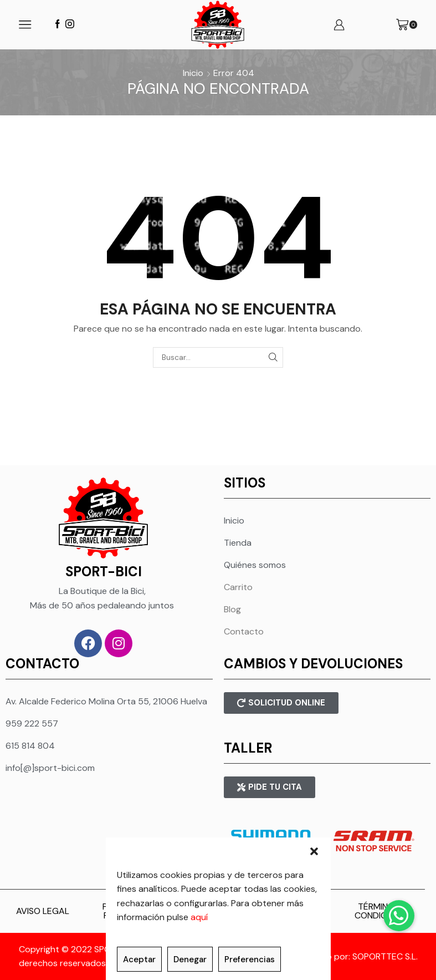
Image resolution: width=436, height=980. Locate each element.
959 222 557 (32, 723)
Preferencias (250, 959)
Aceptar (139, 959)
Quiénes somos (255, 565)
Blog (232, 609)
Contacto (244, 631)
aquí (199, 917)
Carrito (238, 587)
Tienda (238, 543)
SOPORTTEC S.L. (385, 956)
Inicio (193, 73)
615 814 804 (30, 746)
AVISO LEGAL (43, 911)
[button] (314, 851)
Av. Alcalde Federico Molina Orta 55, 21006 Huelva (106, 701)
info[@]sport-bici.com (50, 768)
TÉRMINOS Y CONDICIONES (383, 911)
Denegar (190, 959)
